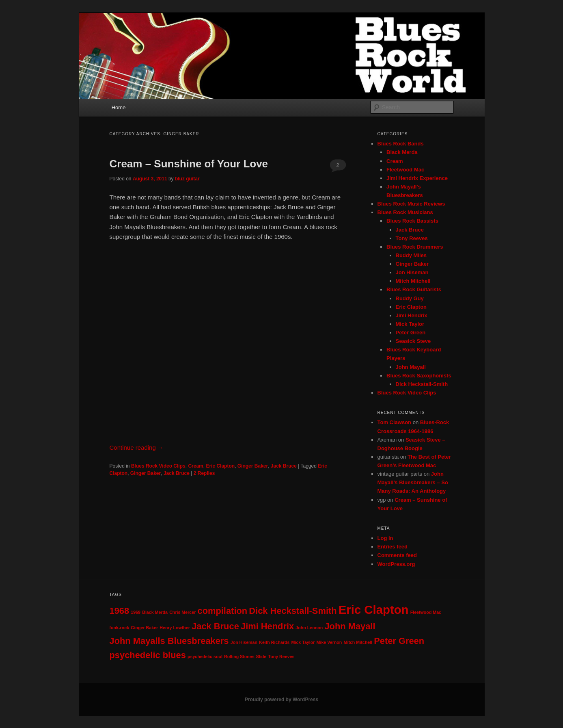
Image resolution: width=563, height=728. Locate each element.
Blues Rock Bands (401, 144)
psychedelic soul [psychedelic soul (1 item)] (205, 656)
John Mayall (411, 367)
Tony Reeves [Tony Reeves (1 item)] (281, 656)
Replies (204, 473)
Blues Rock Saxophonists (419, 376)
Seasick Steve (413, 341)
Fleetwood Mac (405, 170)
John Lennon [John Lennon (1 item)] (309, 628)
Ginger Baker (253, 466)
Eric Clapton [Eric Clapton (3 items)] (374, 610)
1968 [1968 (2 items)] (120, 611)
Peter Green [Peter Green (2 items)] (399, 641)
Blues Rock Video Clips (158, 466)
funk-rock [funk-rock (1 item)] (120, 628)
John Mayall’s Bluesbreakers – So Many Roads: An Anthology (413, 482)
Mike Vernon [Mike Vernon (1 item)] (329, 642)
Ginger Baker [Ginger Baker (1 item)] (144, 628)
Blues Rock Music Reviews (411, 204)
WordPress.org (396, 564)
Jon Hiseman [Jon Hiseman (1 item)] (244, 642)
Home (119, 107)
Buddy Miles (411, 255)
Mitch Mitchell (413, 281)
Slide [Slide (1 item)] (261, 656)
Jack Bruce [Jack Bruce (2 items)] (215, 626)
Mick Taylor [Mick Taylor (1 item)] (303, 642)
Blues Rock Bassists (412, 221)
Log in (385, 538)
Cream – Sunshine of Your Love (189, 164)
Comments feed (397, 555)
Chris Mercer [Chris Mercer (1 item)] (182, 612)
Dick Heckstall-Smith (422, 384)
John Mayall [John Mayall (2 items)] (350, 626)
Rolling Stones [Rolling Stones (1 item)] (239, 656)
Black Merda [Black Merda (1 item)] (155, 612)
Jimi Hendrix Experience (417, 178)
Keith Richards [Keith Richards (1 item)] (274, 642)
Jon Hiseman (412, 272)
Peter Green (411, 333)
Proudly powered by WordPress (281, 700)
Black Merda (402, 152)
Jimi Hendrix (412, 315)
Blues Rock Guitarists (414, 289)
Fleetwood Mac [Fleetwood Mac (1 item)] (426, 612)
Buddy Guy (410, 298)
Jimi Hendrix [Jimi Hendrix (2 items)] (267, 626)
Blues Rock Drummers (415, 247)
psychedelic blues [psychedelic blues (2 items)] (148, 655)
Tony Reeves (412, 238)
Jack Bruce (284, 466)
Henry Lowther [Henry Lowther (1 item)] (175, 628)
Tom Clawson (395, 422)
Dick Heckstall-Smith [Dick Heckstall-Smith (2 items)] (293, 611)
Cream (195, 466)
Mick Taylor (410, 324)
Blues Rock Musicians (405, 212)
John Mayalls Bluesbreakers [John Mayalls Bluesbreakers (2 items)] (169, 641)
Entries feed (393, 547)
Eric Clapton (220, 466)
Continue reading (137, 447)
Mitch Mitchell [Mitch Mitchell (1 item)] (358, 642)
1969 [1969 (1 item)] (136, 612)
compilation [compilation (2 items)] (223, 611)
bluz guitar (187, 179)
